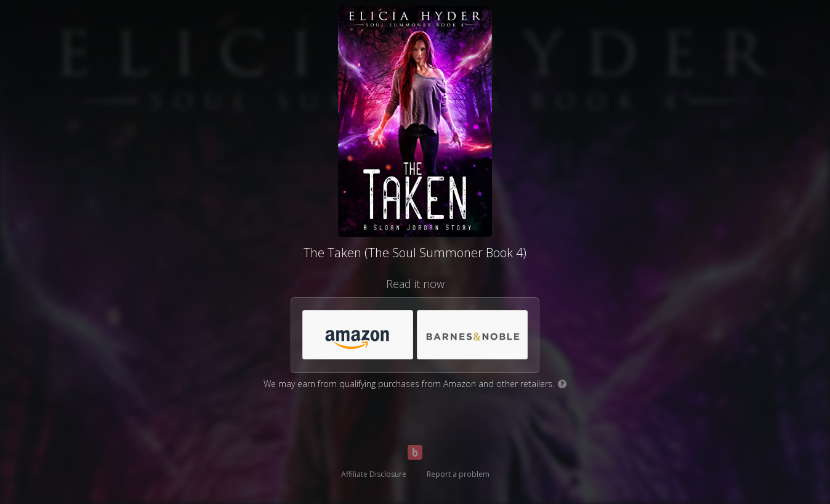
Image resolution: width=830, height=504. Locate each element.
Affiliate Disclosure (374, 474)
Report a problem (458, 474)
